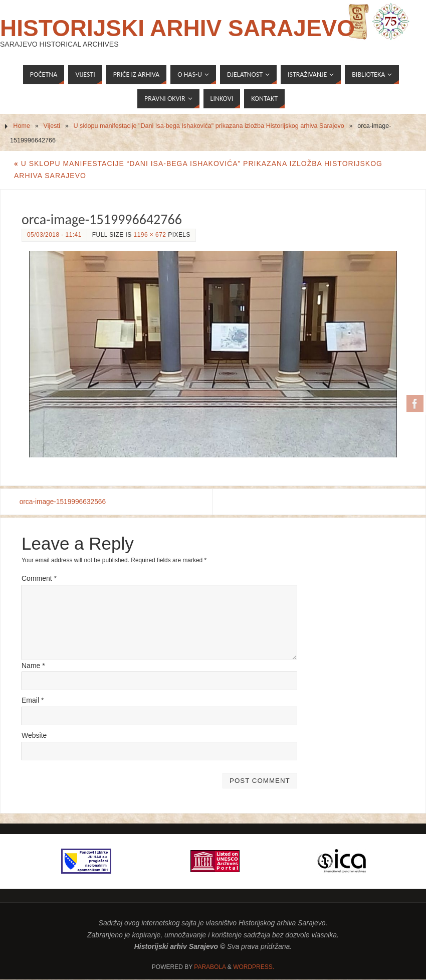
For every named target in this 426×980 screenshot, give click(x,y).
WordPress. (254, 967)
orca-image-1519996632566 (66, 502)
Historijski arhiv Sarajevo (177, 28)
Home (22, 126)
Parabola (210, 967)
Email (33, 701)
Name (33, 666)
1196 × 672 (150, 235)
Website (34, 736)
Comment (39, 578)
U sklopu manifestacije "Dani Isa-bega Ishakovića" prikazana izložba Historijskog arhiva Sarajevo (208, 126)
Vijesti (52, 126)
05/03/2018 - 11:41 (54, 235)
